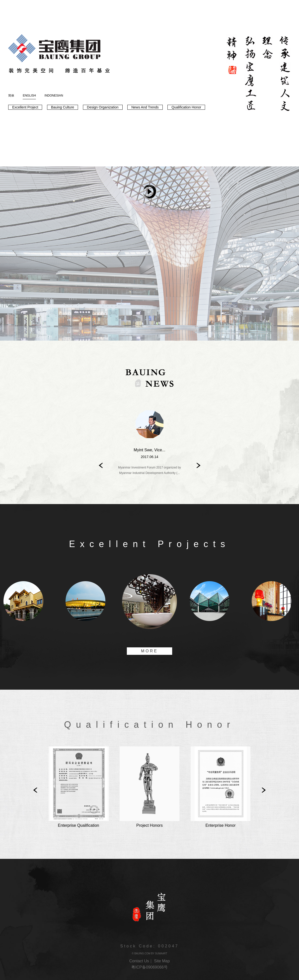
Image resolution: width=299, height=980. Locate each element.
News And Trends (145, 107)
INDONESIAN (54, 96)
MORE (149, 651)
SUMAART (161, 954)
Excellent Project (25, 107)
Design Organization (103, 107)
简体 (11, 96)
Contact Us (139, 961)
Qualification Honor (186, 107)
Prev (100, 465)
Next (199, 465)
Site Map (162, 961)
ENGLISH (29, 97)
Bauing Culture (63, 107)
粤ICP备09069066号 (149, 967)
